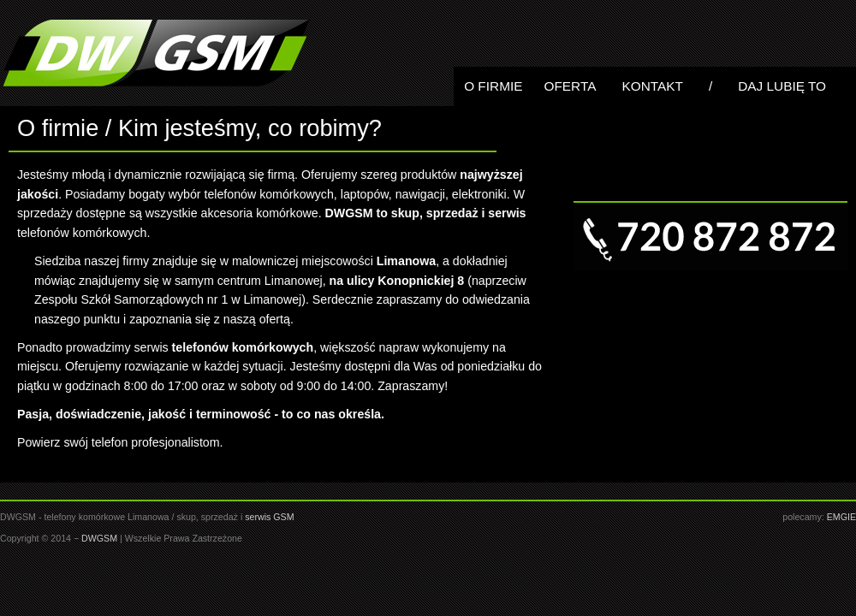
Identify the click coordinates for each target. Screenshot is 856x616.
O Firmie (493, 86)
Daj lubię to (782, 86)
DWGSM (99, 538)
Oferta (570, 86)
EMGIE (841, 517)
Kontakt (652, 86)
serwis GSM (269, 517)
